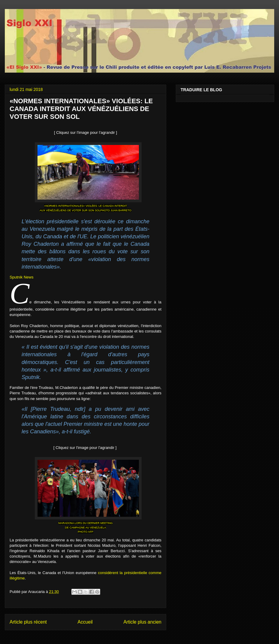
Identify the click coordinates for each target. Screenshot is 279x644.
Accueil (85, 622)
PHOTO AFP (85, 532)
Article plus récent (28, 622)
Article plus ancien (142, 622)
